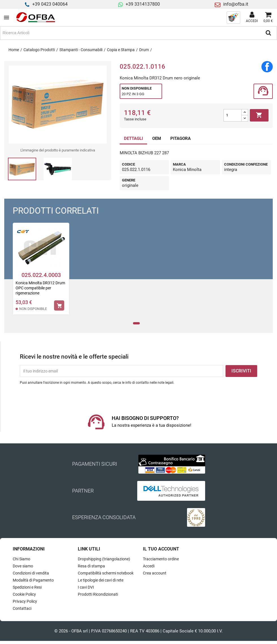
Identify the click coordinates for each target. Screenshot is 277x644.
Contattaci (22, 608)
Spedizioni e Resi (27, 587)
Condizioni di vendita (31, 573)
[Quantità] (233, 115)
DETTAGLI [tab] (133, 138)
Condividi (267, 67)
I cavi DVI (86, 587)
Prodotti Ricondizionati (98, 594)
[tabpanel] (41, 272)
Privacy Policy (25, 601)
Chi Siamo (22, 559)
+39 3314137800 (143, 4)
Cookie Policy (24, 594)
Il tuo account (161, 549)
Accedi (149, 566)
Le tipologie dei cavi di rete (101, 580)
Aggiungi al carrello (259, 115)
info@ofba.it (236, 4)
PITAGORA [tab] (181, 138)
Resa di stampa (91, 566)
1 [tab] (136, 323)
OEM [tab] (157, 138)
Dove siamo (23, 566)
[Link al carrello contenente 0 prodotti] (268, 18)
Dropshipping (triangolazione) (104, 559)
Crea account (155, 573)
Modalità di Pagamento (33, 580)
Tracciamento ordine (161, 559)
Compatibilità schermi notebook (106, 573)
